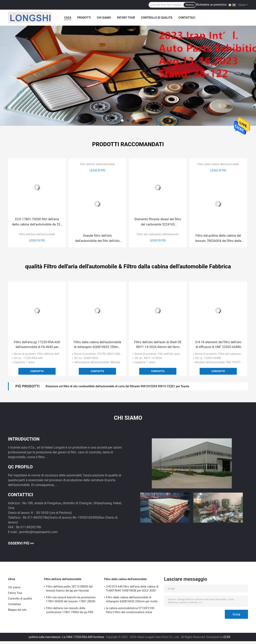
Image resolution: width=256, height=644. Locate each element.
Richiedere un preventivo (211, 5)
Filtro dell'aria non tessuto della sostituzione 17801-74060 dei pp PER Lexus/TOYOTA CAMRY (70, 611)
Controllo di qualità (157, 18)
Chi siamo (104, 18)
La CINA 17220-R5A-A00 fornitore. (84, 637)
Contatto (37, 371)
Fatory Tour (126, 18)
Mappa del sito (17, 610)
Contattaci (187, 18)
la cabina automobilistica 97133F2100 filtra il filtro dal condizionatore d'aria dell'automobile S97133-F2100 (130, 611)
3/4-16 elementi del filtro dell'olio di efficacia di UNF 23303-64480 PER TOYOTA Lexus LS (218, 345)
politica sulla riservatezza (44, 637)
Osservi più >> (21, 543)
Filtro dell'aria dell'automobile (37, 234)
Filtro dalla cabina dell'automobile (218, 164)
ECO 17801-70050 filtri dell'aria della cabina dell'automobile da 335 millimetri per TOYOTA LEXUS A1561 (37, 222)
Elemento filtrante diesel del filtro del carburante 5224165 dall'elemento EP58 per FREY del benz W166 (158, 222)
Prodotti (84, 18)
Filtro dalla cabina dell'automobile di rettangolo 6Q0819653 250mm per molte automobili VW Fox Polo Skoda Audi (97, 345)
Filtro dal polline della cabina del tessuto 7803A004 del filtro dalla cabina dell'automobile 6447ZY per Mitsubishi (218, 239)
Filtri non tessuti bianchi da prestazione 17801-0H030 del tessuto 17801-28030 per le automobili (71, 600)
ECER (227, 637)
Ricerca (190, 5)
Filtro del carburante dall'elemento (158, 234)
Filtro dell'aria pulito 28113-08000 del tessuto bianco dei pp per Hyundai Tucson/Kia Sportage (69, 589)
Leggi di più (37, 240)
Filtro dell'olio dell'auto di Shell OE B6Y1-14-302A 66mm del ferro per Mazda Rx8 (158, 345)
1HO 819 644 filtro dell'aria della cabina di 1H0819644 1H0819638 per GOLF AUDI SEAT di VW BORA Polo (132, 589)
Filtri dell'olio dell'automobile (97, 164)
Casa (68, 18)
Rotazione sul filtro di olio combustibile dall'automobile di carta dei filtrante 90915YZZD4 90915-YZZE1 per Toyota (117, 386)
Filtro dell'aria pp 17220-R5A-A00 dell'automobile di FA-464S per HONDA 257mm (37, 345)
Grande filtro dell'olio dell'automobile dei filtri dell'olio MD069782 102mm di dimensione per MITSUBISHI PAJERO (97, 239)
